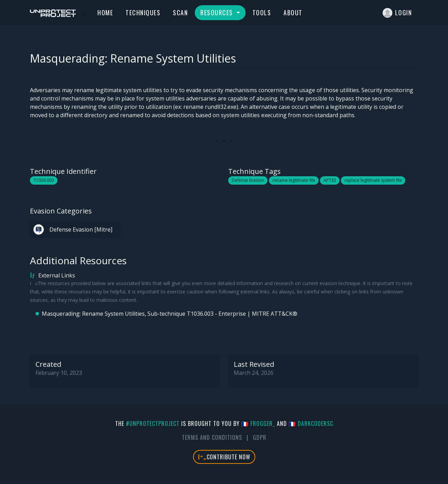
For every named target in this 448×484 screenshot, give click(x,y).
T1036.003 (44, 180)
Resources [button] (218, 13)
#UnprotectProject (153, 423)
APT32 (330, 180)
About (293, 13)
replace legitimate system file (373, 180)
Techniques (143, 13)
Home (105, 13)
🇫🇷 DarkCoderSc (311, 423)
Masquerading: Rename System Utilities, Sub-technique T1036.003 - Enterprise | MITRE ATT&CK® (170, 314)
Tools (262, 13)
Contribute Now (224, 457)
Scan (180, 13)
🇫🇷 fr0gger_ (258, 423)
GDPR (260, 437)
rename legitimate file (294, 180)
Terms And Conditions (212, 437)
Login (397, 13)
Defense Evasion (248, 180)
